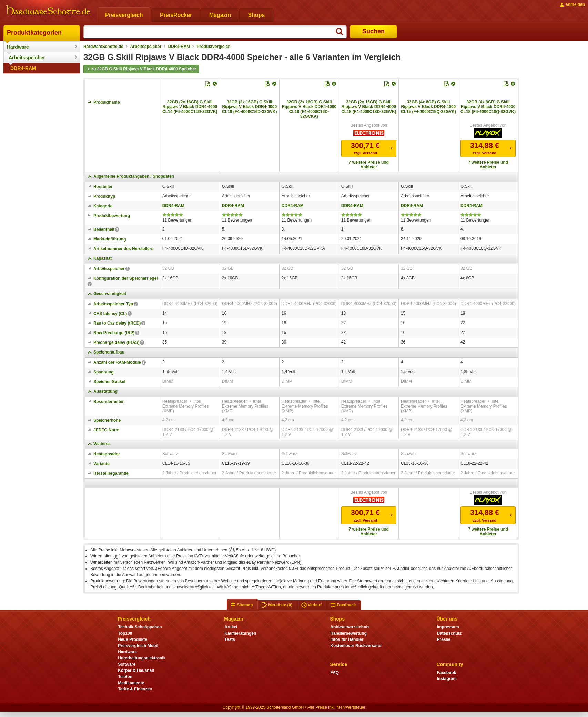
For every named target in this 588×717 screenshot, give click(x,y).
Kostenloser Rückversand (356, 646)
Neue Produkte (133, 639)
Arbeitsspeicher (27, 58)
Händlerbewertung (348, 633)
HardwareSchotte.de (103, 47)
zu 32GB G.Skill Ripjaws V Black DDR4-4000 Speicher (141, 69)
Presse (443, 639)
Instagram (447, 679)
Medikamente (131, 683)
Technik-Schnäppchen (140, 627)
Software (127, 664)
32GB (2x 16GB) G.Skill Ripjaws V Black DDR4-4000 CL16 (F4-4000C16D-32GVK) (249, 107)
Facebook (446, 673)
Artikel (231, 627)
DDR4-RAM (23, 68)
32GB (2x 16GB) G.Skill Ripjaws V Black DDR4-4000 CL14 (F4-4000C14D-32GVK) (190, 107)
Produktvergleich (214, 47)
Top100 (125, 633)
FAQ (334, 673)
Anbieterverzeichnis (350, 627)
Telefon (125, 677)
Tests (230, 639)
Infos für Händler (347, 639)
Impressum (448, 627)
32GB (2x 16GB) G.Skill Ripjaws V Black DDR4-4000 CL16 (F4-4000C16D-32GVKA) (309, 109)
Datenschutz (449, 633)
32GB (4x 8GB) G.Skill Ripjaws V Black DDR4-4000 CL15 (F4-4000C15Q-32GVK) (428, 107)
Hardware (18, 47)
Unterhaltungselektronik (142, 658)
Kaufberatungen (240, 633)
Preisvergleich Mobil (138, 646)
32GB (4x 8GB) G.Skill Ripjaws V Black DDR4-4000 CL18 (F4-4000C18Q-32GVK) (488, 107)
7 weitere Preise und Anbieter (369, 165)
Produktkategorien (34, 33)
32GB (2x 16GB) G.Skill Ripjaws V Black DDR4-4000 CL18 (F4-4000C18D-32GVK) (369, 107)
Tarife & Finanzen (135, 689)
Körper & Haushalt (136, 670)
